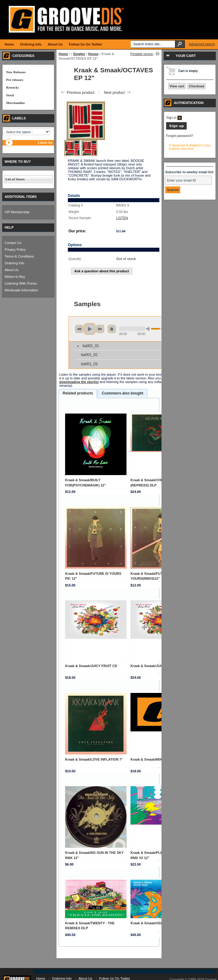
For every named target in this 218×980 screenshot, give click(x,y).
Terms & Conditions (19, 256)
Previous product (77, 93)
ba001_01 (91, 346)
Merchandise (16, 103)
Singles (79, 54)
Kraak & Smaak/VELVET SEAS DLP (159, 923)
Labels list (45, 142)
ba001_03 (89, 364)
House (93, 54)
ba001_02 (89, 355)
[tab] (78, 394)
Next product (117, 93)
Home (63, 54)
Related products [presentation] (78, 393)
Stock (10, 95)
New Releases (16, 72)
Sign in (174, 118)
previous (79, 329)
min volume (149, 329)
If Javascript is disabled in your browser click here (190, 147)
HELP (9, 227)
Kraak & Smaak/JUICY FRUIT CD (91, 666)
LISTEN (122, 218)
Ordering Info (14, 263)
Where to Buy (15, 277)
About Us (12, 270)
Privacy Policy (15, 250)
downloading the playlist (79, 382)
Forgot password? (180, 136)
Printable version (142, 54)
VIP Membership (17, 212)
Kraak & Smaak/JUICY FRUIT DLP (158, 666)
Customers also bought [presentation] (122, 393)
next (100, 329)
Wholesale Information (21, 290)
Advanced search (202, 44)
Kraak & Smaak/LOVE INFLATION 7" (94, 759)
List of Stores (15, 179)
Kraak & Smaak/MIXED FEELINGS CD (160, 759)
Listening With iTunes (21, 283)
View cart (177, 86)
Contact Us (13, 243)
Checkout (197, 86)
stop (112, 329)
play (90, 329)
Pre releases (15, 80)
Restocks (13, 87)
